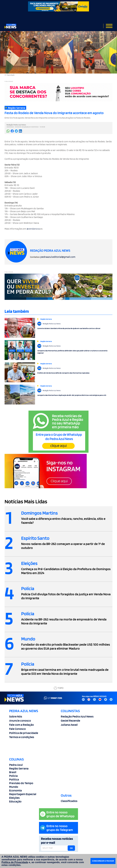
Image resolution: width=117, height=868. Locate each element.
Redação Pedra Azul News (77, 716)
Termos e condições (22, 737)
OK (71, 848)
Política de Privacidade (15, 862)
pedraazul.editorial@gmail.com (58, 257)
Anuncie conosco (20, 721)
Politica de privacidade (24, 733)
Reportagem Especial (23, 794)
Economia (15, 790)
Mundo (14, 787)
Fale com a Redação (21, 725)
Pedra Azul (16, 765)
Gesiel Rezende (70, 721)
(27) (53, 698)
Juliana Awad (69, 725)
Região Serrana (19, 768)
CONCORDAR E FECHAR (103, 861)
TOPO (59, 688)
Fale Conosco (17, 729)
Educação (15, 801)
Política (14, 779)
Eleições (14, 798)
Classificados (69, 801)
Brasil (13, 772)
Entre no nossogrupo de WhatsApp (57, 814)
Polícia (13, 776)
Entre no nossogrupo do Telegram (57, 828)
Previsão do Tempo (21, 783)
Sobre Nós (16, 716)
